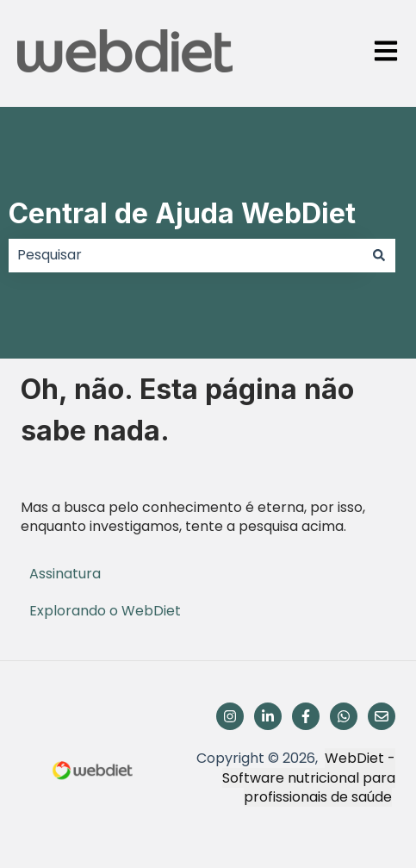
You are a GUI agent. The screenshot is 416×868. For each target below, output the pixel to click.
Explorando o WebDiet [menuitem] (105, 611)
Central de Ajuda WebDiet (182, 213)
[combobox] (186, 255)
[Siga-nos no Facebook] (306, 716)
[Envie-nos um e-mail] (382, 716)
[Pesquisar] (379, 255)
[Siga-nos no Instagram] (230, 716)
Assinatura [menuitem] (65, 574)
